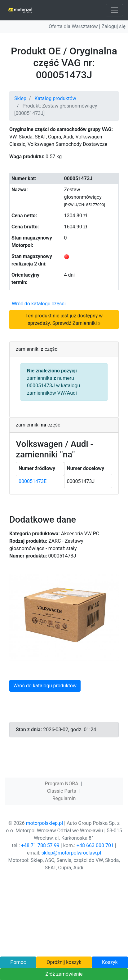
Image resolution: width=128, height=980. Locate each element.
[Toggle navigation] (114, 10)
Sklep (20, 98)
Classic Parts (62, 791)
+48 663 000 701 (95, 845)
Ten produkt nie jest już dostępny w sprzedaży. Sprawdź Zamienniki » (64, 319)
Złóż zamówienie (64, 974)
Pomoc (18, 962)
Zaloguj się (113, 26)
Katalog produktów (55, 98)
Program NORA (62, 784)
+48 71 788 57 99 (40, 845)
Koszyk (110, 962)
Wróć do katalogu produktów (45, 686)
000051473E (33, 481)
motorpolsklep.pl (44, 823)
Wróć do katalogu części (39, 304)
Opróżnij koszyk (64, 962)
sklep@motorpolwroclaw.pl (71, 853)
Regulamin (64, 798)
